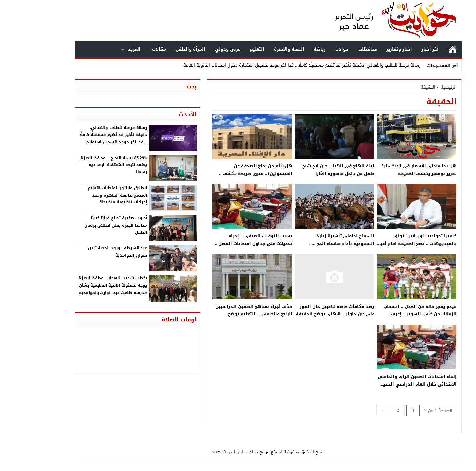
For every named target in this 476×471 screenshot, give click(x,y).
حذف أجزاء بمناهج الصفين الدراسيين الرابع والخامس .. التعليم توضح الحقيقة (223, 314)
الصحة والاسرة (259, 49)
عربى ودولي (197, 49)
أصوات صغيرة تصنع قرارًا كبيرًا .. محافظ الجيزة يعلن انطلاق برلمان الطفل (85, 225)
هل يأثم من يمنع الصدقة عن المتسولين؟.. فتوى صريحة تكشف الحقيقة (227, 174)
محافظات (337, 49)
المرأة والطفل (160, 49)
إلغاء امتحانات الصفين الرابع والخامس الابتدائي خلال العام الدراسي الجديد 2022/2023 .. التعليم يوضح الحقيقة (387, 384)
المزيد (104, 49)
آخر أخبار (400, 49)
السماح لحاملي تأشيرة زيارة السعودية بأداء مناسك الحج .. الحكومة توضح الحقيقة (313, 244)
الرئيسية (422, 49)
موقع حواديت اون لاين (218, 452)
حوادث (312, 49)
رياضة (289, 49)
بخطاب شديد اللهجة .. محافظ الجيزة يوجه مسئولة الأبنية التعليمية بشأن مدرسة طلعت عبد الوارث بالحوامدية (82, 285)
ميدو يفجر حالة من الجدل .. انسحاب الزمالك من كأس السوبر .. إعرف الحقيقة (390, 314)
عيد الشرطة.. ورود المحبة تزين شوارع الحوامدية (87, 252)
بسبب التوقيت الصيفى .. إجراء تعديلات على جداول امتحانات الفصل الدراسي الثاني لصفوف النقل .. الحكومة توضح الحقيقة (225, 248)
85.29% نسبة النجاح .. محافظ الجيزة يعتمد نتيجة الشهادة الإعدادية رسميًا (83, 165)
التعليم (227, 49)
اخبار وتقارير (369, 49)
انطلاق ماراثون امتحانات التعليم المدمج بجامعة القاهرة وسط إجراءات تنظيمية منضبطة (87, 195)
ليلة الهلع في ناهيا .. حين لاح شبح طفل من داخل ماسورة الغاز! (308, 170)
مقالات (129, 49)
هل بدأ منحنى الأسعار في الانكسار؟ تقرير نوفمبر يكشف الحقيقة (389, 170)
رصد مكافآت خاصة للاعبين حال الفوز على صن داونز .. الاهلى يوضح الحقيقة (305, 310)
